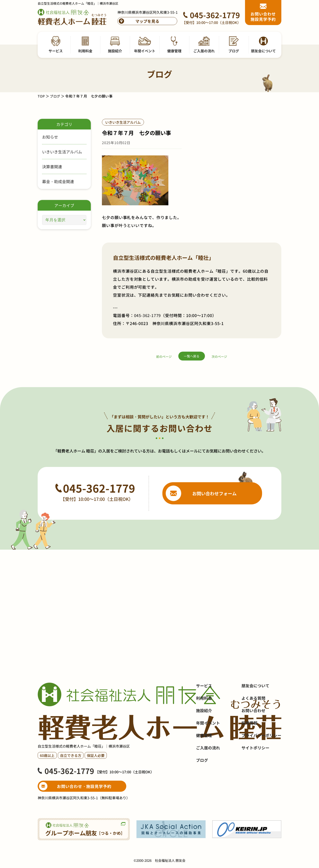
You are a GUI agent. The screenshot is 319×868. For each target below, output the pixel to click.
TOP (41, 96)
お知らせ (50, 137)
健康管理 (204, 758)
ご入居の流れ (208, 770)
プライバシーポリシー (261, 758)
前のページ (164, 357)
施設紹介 (204, 733)
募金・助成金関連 (58, 181)
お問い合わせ (253, 733)
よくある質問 (253, 721)
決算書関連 (52, 167)
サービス (204, 708)
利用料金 (204, 721)
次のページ (219, 357)
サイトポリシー (255, 770)
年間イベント (208, 745)
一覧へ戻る (192, 356)
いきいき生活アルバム (62, 152)
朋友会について (255, 708)
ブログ (55, 96)
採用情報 (249, 745)
